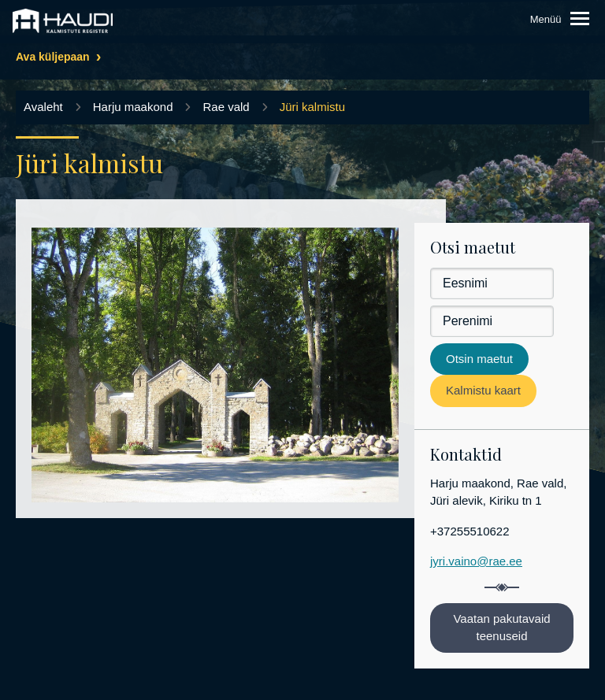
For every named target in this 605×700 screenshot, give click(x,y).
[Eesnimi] (492, 283)
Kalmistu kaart (483, 390)
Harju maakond (133, 107)
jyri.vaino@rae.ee (476, 561)
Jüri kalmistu (312, 107)
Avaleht (43, 107)
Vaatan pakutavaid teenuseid (501, 628)
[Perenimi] (492, 321)
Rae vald (226, 107)
